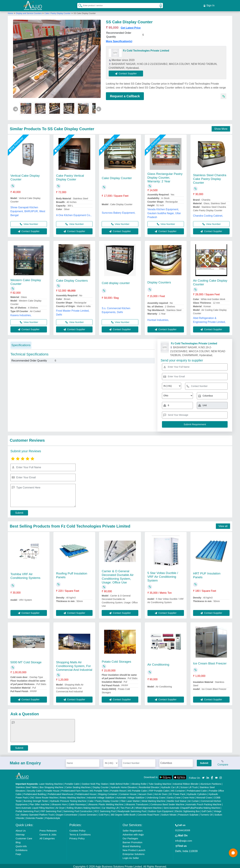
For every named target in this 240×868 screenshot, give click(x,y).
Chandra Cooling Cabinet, (208, 214)
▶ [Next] (99, 107)
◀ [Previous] (15, 107)
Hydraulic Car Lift (170, 786)
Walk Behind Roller (120, 782)
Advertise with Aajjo (133, 833)
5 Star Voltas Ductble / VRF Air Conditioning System (163, 575)
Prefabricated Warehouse (60, 793)
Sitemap (20, 833)
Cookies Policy (77, 829)
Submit (19, 511)
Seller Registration (133, 829)
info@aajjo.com (184, 839)
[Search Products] (79, 5)
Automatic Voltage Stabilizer (131, 796)
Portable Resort (118, 789)
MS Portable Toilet (99, 789)
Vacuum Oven (145, 793)
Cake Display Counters (72, 279)
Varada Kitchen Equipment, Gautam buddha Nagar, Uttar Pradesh (164, 212)
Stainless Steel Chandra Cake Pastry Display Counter (210, 177)
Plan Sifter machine (39, 803)
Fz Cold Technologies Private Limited (146, 49)
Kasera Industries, (21, 314)
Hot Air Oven (161, 793)
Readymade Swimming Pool (132, 810)
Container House (128, 793)
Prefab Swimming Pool (27, 810)
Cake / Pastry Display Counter (58, 12)
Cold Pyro (104, 813)
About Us (21, 829)
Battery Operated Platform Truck (38, 813)
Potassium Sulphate (188, 813)
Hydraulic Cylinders (197, 793)
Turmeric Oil (206, 813)
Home (10, 12)
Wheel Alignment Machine (149, 806)
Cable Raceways (77, 803)
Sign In (209, 5)
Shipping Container (108, 793)
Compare (223, 762)
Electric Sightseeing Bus (187, 810)
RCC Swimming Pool (105, 810)
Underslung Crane (156, 796)
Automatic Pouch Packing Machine (204, 803)
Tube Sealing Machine (160, 782)
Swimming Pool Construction (78, 810)
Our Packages (130, 837)
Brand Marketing (131, 845)
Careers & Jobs (48, 833)
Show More (221, 127)
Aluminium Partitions (211, 782)
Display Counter (101, 786)
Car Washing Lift (110, 806)
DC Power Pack (177, 793)
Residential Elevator (149, 786)
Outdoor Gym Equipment (161, 810)
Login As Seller (131, 857)
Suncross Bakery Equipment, (118, 211)
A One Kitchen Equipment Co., (74, 214)
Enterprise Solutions (133, 853)
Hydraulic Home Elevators (124, 786)
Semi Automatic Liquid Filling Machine (35, 806)
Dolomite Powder (35, 817)
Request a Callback (125, 95)
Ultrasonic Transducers (137, 803)
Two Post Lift (127, 806)
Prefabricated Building (35, 793)
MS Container (178, 789)
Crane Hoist (189, 796)
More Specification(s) (119, 40)
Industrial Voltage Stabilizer (101, 796)
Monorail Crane (204, 796)
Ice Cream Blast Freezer (210, 662)
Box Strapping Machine (52, 786)
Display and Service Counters (29, 12)
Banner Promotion (132, 841)
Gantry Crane (174, 796)
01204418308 (183, 829)
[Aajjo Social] (203, 776)
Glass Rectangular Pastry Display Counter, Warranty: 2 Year (165, 176)
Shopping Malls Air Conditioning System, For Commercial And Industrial (74, 665)
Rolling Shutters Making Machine (83, 806)
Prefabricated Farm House (75, 789)
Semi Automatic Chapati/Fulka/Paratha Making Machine (192, 806)
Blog (18, 841)
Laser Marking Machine (51, 782)
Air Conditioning (158, 663)
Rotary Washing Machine (73, 796)
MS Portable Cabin (138, 789)
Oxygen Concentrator (67, 813)
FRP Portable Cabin (159, 789)
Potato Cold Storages (116, 660)
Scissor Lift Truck (189, 786)
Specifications (21, 344)
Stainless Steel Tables (27, 786)
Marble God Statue (177, 800)
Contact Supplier (127, 72)
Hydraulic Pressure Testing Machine (68, 800)
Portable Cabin (72, 782)
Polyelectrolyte (53, 817)
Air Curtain (193, 800)
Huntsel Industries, (158, 319)
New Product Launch (134, 849)
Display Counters (159, 281)
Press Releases (48, 829)
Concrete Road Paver (148, 813)
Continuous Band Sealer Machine (167, 803)
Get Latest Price (131, 26)
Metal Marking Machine (154, 800)
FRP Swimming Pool (51, 810)
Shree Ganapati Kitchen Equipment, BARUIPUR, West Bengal (28, 210)
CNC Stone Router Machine (44, 796)
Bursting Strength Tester (36, 800)
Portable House (52, 789)
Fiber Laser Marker (130, 800)
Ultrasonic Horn (59, 803)
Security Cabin (34, 789)
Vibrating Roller (139, 782)
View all (223, 525)
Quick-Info (21, 845)
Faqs (18, 853)
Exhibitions (22, 849)
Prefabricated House (86, 793)
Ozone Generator (88, 813)
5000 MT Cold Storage (26, 661)
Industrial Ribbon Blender (186, 782)
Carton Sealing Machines (78, 786)
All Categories (47, 837)
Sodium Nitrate (169, 813)
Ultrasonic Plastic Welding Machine (105, 803)
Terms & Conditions (80, 833)
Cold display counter (116, 282)
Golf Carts (207, 810)
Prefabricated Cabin (197, 789)
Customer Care (24, 837)
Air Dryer (60, 806)
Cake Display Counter (117, 177)
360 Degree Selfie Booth (123, 813)
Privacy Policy (77, 837)
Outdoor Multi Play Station (95, 782)
